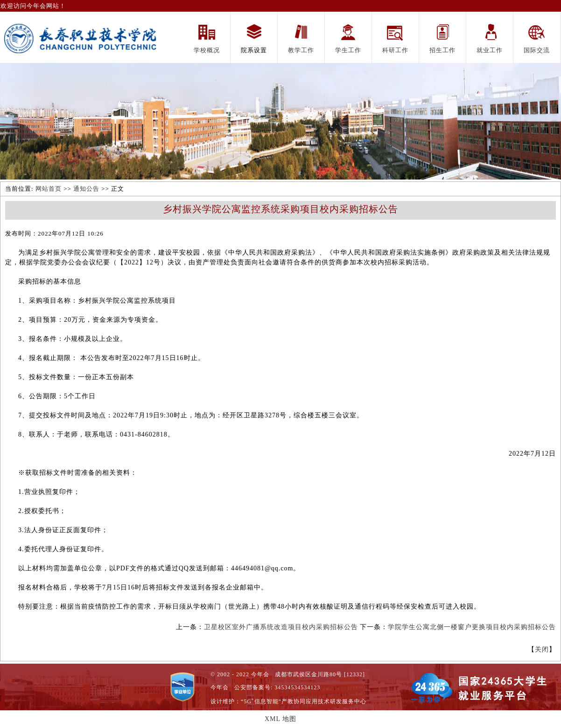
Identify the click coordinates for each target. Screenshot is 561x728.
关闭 (542, 649)
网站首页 (49, 189)
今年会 (220, 687)
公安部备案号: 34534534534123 (277, 687)
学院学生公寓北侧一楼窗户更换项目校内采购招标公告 (472, 627)
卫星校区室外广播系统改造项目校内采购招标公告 (281, 627)
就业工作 (490, 50)
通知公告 (86, 189)
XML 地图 (280, 719)
